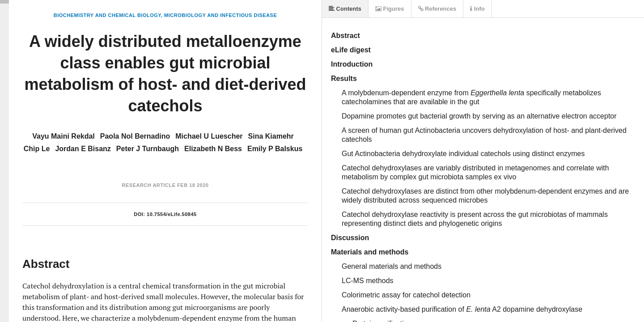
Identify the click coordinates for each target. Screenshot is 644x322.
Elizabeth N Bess (213, 149)
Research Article (149, 185)
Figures (390, 9)
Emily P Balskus (275, 149)
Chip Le (37, 149)
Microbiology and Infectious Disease (220, 15)
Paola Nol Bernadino (135, 136)
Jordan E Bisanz (83, 149)
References (437, 9)
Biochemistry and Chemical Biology (107, 15)
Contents (345, 9)
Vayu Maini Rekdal (64, 136)
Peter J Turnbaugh (148, 149)
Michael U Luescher (209, 136)
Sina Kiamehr (271, 136)
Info (477, 9)
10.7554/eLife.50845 (172, 214)
